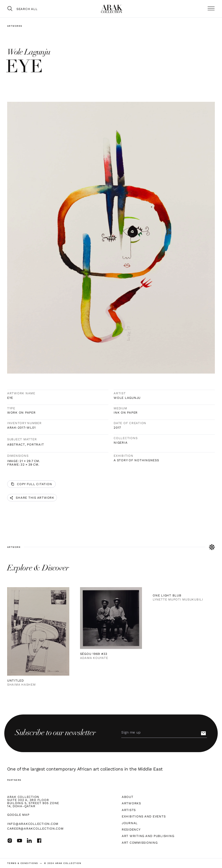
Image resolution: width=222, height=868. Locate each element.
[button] (211, 9)
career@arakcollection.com (35, 829)
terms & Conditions (23, 863)
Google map (18, 815)
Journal (130, 823)
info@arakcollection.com (33, 824)
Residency (131, 829)
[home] (112, 9)
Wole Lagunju (127, 398)
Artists (129, 810)
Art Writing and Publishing (148, 836)
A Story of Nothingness (136, 460)
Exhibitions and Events (144, 816)
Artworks (15, 26)
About (128, 797)
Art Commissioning (140, 843)
